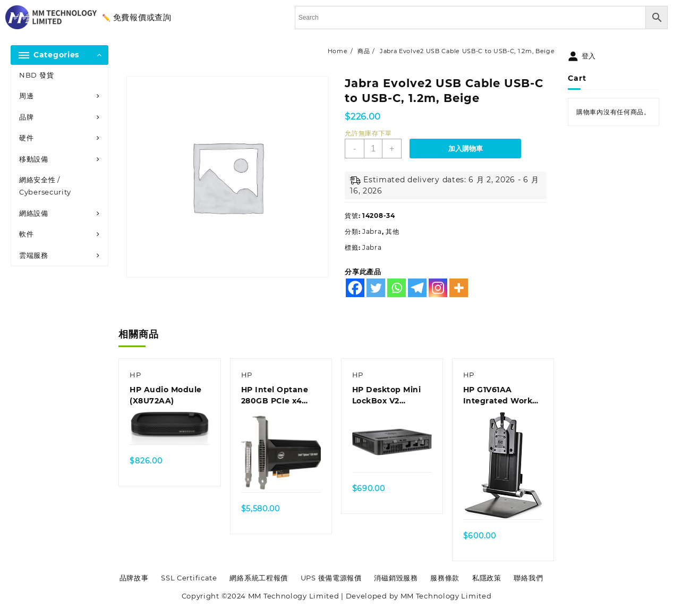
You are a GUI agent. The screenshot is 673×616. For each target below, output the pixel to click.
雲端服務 (34, 255)
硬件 (26, 138)
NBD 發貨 (36, 75)
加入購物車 (466, 149)
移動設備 (34, 159)
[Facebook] (355, 288)
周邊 (26, 96)
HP (135, 375)
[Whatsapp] (397, 288)
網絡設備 (34, 213)
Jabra (372, 231)
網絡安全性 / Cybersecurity (45, 186)
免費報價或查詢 (142, 17)
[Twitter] (376, 288)
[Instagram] (438, 288)
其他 (392, 231)
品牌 (26, 117)
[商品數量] (373, 149)
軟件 (26, 234)
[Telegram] (417, 288)
